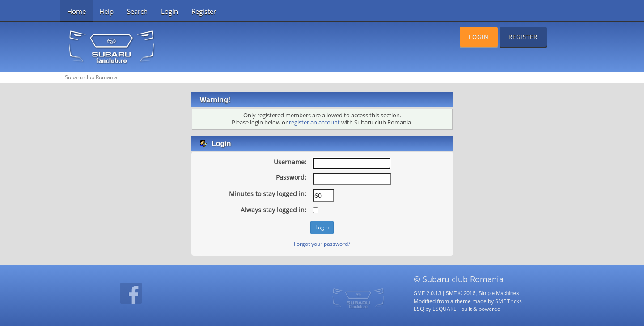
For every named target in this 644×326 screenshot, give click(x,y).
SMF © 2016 (460, 293)
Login (169, 11)
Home (76, 11)
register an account (314, 122)
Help (106, 11)
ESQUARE (445, 309)
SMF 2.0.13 (427, 293)
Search (137, 11)
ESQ (419, 309)
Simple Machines (499, 293)
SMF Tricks (508, 301)
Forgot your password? (322, 244)
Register (204, 11)
